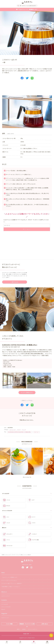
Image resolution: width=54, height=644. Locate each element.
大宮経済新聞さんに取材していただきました (11, 587)
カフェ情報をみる (28, 393)
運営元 (18, 629)
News (3, 573)
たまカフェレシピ (5, 618)
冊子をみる (15, 282)
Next (50, 463)
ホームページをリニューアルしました (9, 580)
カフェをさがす (5, 604)
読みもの (3, 609)
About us (4, 592)
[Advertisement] (27, 89)
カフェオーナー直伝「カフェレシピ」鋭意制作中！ (12, 584)
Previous (4, 463)
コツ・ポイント (27, 229)
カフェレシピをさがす (6, 607)
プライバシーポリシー (33, 629)
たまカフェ (27, 561)
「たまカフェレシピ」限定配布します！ (28, 9)
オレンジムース (27, 463)
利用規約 (24, 629)
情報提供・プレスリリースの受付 (27, 624)
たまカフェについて (6, 596)
